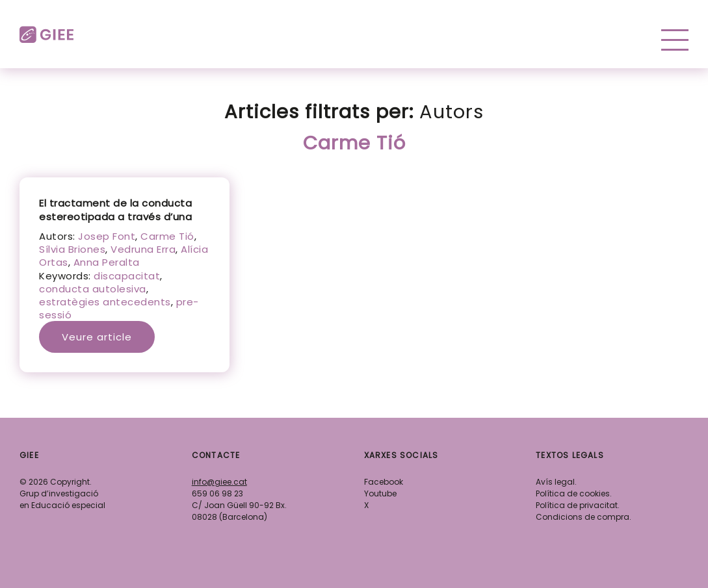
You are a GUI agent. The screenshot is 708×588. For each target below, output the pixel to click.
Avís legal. (556, 482)
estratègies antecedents (105, 302)
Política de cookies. (574, 493)
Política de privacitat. (578, 505)
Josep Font (107, 236)
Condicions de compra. (583, 517)
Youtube (380, 493)
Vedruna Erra (143, 249)
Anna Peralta (107, 262)
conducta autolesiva (93, 289)
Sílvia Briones (72, 249)
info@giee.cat (219, 482)
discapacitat (127, 276)
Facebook (384, 482)
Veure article (97, 337)
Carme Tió (167, 236)
